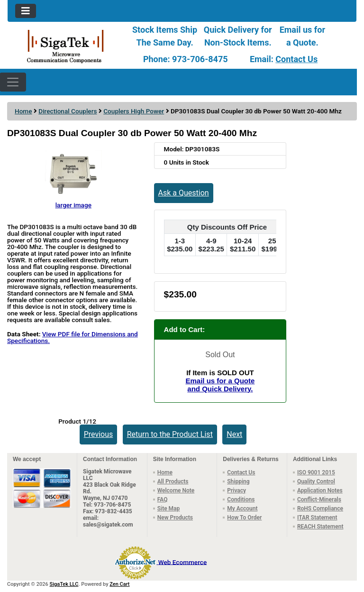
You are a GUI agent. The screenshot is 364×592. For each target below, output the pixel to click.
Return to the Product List (170, 434)
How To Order (244, 518)
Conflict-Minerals (319, 499)
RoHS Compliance (320, 509)
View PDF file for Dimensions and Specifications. (73, 337)
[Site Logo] (66, 46)
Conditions (241, 499)
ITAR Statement (317, 518)
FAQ (163, 499)
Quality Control (316, 481)
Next (234, 434)
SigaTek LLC (64, 584)
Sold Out (220, 355)
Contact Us (296, 59)
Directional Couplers (68, 111)
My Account (242, 509)
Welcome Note (176, 490)
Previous (99, 434)
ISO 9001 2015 (316, 472)
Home (23, 111)
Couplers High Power (134, 111)
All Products (173, 481)
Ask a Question (184, 193)
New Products (175, 518)
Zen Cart (119, 584)
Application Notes (320, 490)
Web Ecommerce (182, 562)
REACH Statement (320, 527)
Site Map (169, 509)
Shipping (238, 481)
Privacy (237, 490)
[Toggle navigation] (26, 11)
